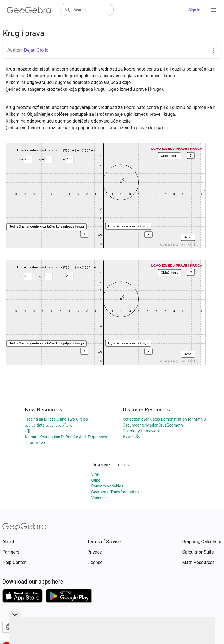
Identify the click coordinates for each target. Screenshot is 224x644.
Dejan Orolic (36, 50)
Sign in (194, 10)
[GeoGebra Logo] (29, 10)
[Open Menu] (214, 10)
